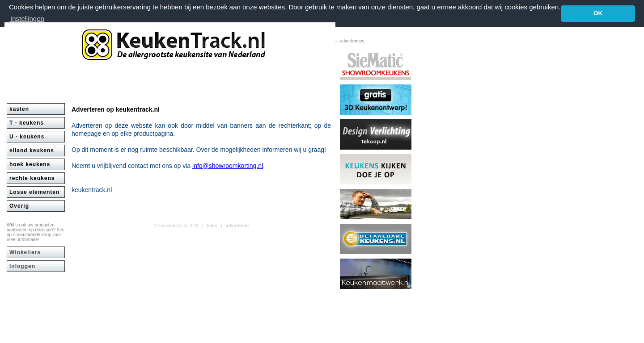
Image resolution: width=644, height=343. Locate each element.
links (212, 225)
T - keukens (27, 122)
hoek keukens (30, 164)
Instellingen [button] (27, 19)
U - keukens (27, 136)
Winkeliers (25, 252)
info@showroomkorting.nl (228, 165)
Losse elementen (34, 192)
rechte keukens (32, 178)
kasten (19, 109)
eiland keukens (32, 150)
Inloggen (22, 266)
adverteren (237, 225)
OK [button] (598, 13)
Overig (19, 205)
